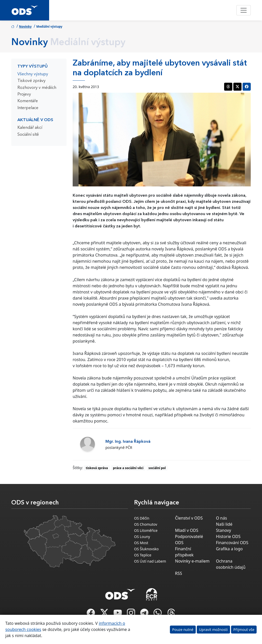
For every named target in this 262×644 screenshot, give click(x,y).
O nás (221, 518)
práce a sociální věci (128, 468)
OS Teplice (143, 555)
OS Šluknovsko (146, 549)
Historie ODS (228, 536)
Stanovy (223, 530)
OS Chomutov (146, 524)
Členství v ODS (189, 518)
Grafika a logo (229, 549)
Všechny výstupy (33, 74)
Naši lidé (224, 524)
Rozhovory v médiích (37, 88)
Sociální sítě (28, 135)
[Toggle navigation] (244, 10)
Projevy (24, 94)
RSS (179, 573)
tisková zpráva (97, 468)
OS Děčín (142, 518)
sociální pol (157, 468)
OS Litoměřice (146, 530)
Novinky (25, 27)
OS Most (141, 543)
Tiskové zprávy (31, 81)
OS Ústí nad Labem (150, 561)
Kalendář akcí (30, 128)
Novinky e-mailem (192, 561)
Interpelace (28, 108)
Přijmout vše (244, 630)
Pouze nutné (183, 630)
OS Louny (142, 537)
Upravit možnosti (213, 630)
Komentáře (28, 101)
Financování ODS (232, 543)
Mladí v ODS (187, 530)
